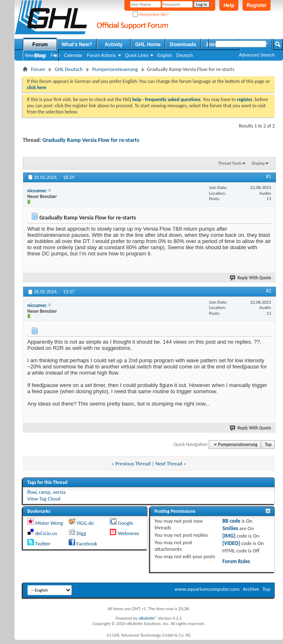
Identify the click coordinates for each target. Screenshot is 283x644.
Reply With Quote (251, 278)
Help (229, 5)
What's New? (77, 45)
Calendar (73, 55)
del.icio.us (46, 533)
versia (59, 492)
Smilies (230, 528)
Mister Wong (49, 523)
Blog (40, 56)
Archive (251, 589)
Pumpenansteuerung (115, 69)
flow (32, 492)
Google (125, 523)
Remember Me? (151, 15)
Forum (40, 45)
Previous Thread (133, 464)
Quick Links (137, 55)
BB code (231, 521)
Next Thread (169, 464)
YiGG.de (85, 523)
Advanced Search (257, 55)
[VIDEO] (231, 543)
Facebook (87, 544)
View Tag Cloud (44, 499)
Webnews (128, 533)
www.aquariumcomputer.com (207, 589)
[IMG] (229, 536)
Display (258, 163)
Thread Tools (230, 163)
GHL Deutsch (69, 69)
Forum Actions (101, 55)
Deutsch (184, 55)
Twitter (43, 544)
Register (257, 5)
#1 (269, 177)
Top (268, 445)
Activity (114, 45)
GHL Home (148, 45)
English (164, 55)
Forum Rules (236, 561)
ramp (45, 492)
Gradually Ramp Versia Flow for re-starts (91, 140)
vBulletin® (148, 618)
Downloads (183, 45)
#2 (269, 291)
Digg (81, 533)
